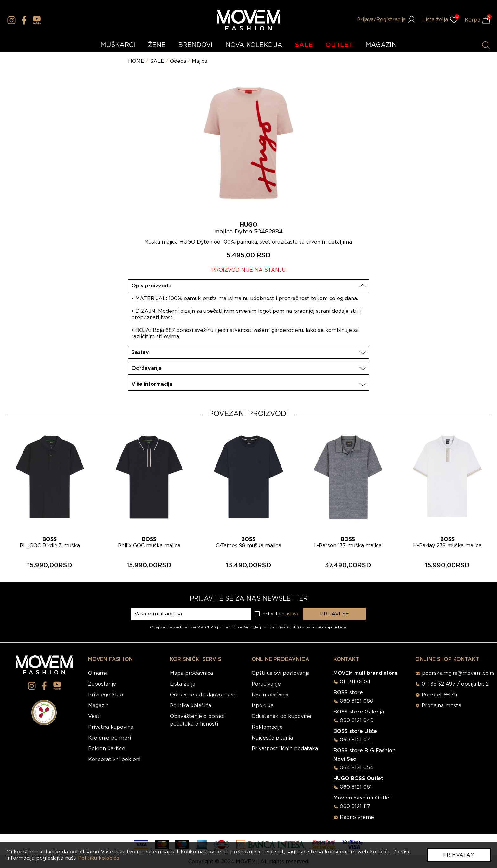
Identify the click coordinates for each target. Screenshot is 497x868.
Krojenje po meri (110, 738)
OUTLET (339, 45)
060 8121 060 (357, 701)
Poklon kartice (107, 749)
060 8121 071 (356, 740)
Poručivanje (266, 684)
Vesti (94, 716)
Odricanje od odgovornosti (203, 695)
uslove (293, 614)
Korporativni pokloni (114, 760)
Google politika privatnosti (271, 627)
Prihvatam (459, 855)
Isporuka (263, 706)
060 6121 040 (357, 720)
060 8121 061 (356, 787)
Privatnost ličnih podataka (285, 749)
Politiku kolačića (99, 858)
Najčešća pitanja (272, 738)
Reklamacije (267, 727)
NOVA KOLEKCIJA (254, 45)
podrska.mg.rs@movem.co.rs (458, 673)
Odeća (178, 61)
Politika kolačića (190, 706)
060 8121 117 (355, 806)
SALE (304, 45)
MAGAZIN (381, 45)
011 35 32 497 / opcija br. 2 (455, 684)
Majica (200, 61)
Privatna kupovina (111, 727)
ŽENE (157, 45)
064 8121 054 (357, 768)
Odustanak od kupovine (281, 716)
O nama (98, 673)
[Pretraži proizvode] (486, 45)
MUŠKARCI (118, 45)
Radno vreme (357, 817)
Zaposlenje (102, 684)
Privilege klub (106, 695)
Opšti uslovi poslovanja (281, 673)
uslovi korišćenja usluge (323, 627)
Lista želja (183, 684)
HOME (136, 61)
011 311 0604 (355, 682)
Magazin (98, 706)
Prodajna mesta (441, 706)
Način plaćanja (270, 695)
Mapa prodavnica (191, 673)
